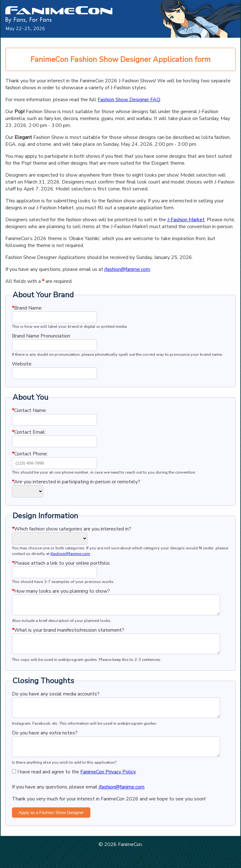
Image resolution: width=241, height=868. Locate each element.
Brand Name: (27, 308)
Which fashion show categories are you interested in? (72, 529)
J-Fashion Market (186, 220)
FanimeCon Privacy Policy (108, 787)
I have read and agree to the (74, 787)
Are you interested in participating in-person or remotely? (76, 482)
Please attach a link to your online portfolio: (61, 563)
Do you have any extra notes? (45, 744)
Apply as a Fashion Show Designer (51, 828)
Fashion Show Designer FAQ (129, 100)
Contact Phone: (30, 454)
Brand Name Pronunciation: (41, 336)
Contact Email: (29, 432)
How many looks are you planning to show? (61, 591)
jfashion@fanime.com (127, 269)
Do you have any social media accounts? (56, 701)
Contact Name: (29, 410)
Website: (22, 364)
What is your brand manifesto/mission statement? (68, 634)
